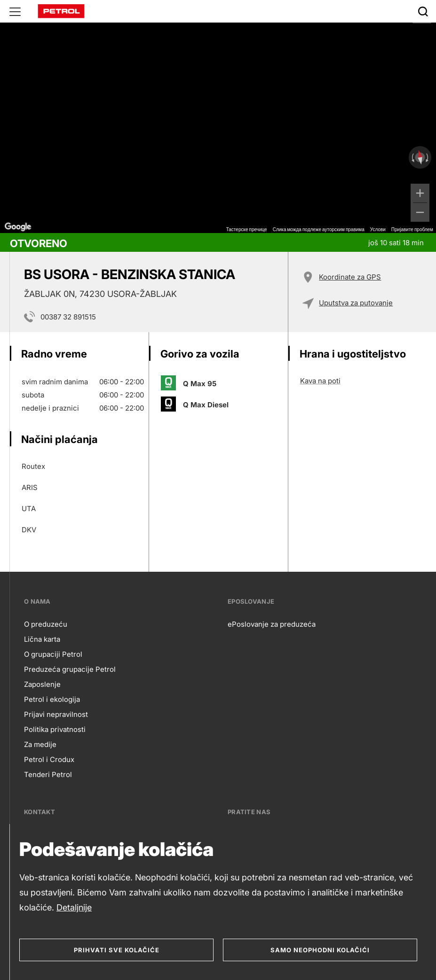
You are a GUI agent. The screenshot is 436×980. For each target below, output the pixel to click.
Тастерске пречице (247, 229)
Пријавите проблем (412, 229)
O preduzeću (46, 624)
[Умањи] (420, 212)
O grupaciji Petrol (53, 654)
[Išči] (423, 11)
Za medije (40, 744)
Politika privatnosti (55, 729)
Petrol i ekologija (52, 699)
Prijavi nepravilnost (56, 714)
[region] (218, 117)
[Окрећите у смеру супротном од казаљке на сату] (412, 157)
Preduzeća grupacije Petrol (70, 669)
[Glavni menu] (15, 11)
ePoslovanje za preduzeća (272, 624)
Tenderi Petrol (48, 774)
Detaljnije (74, 907)
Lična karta (42, 639)
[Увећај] (420, 193)
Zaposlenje (42, 684)
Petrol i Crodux (49, 759)
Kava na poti (320, 381)
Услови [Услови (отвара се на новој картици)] (378, 229)
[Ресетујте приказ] (420, 158)
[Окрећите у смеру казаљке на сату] (428, 157)
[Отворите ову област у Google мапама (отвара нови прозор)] (18, 227)
